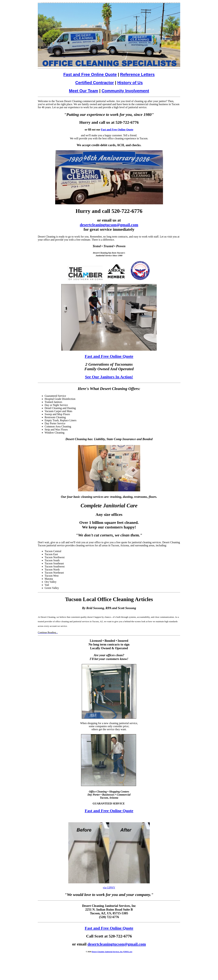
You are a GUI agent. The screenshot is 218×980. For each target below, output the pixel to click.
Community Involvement (125, 91)
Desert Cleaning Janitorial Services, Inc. (107, 952)
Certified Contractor (95, 83)
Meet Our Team (84, 91)
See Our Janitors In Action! (109, 377)
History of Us (130, 83)
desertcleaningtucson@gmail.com (109, 225)
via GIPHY (109, 888)
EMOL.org (128, 952)
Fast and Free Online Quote (90, 74)
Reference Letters (137, 74)
